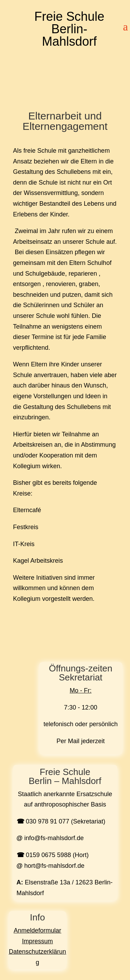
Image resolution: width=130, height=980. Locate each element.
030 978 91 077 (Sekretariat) (66, 821)
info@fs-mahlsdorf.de (54, 838)
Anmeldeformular (37, 930)
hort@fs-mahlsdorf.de (54, 866)
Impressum (37, 941)
